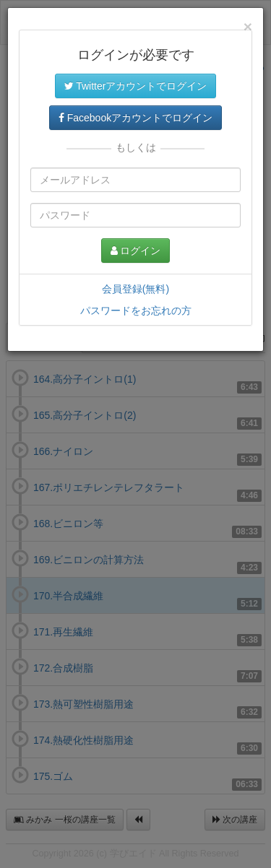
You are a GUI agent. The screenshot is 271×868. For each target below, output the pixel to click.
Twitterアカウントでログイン (136, 86)
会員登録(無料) (135, 289)
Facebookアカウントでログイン (135, 118)
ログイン (136, 251)
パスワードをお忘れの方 (136, 311)
